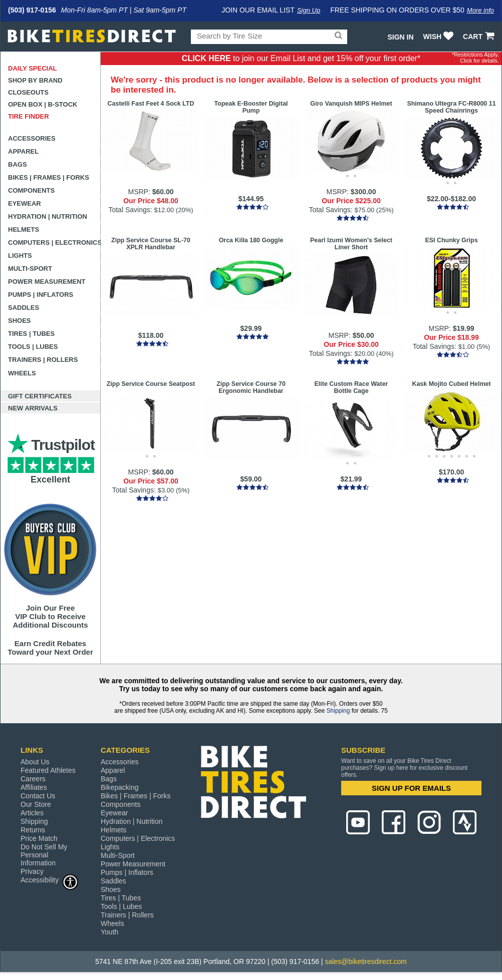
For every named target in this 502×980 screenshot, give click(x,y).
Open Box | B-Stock (43, 104)
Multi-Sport (30, 269)
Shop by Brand (35, 80)
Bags (18, 164)
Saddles (24, 308)
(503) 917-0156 (32, 10)
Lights (20, 256)
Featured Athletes (48, 770)
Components (31, 190)
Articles (32, 813)
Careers (33, 779)
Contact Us (38, 796)
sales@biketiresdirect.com (366, 961)
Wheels (22, 373)
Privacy (32, 871)
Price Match (39, 838)
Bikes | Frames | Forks (49, 177)
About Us (35, 762)
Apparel (23, 151)
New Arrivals (33, 408)
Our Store (36, 804)
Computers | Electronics (54, 242)
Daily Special (33, 68)
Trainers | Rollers (43, 360)
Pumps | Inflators (41, 295)
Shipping (338, 711)
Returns (33, 830)
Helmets (24, 229)
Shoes (20, 321)
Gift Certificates (40, 396)
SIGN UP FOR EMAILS (411, 788)
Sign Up (309, 10)
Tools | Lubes (33, 347)
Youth (109, 932)
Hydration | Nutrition (48, 216)
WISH (440, 37)
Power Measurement (47, 282)
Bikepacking (120, 787)
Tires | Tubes (31, 334)
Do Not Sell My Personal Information (44, 855)
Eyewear (25, 203)
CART (480, 37)
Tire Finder (29, 116)
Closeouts (28, 92)
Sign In (400, 37)
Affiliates (34, 787)
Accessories (32, 138)
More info (480, 10)
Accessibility (50, 880)
